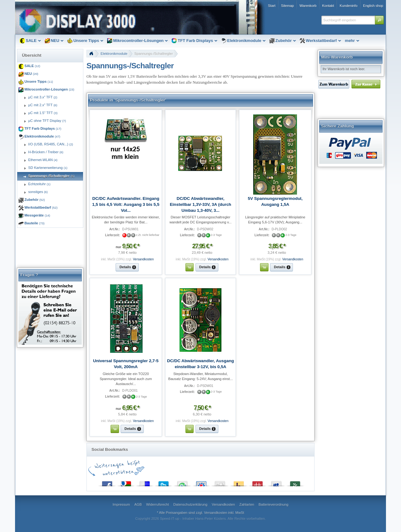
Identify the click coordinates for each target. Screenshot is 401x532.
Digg (220, 482)
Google (126, 482)
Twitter (164, 482)
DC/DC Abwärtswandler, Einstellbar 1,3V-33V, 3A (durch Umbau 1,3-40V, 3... (200, 204)
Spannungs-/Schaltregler (154, 54)
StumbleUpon (182, 482)
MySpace (276, 482)
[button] (379, 20)
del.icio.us (145, 482)
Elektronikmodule (114, 54)
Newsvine (295, 482)
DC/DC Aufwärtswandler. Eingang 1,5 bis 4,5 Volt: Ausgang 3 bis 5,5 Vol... (126, 204)
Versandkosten (143, 259)
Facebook (107, 482)
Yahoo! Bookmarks (239, 482)
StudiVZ (201, 482)
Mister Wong (258, 482)
